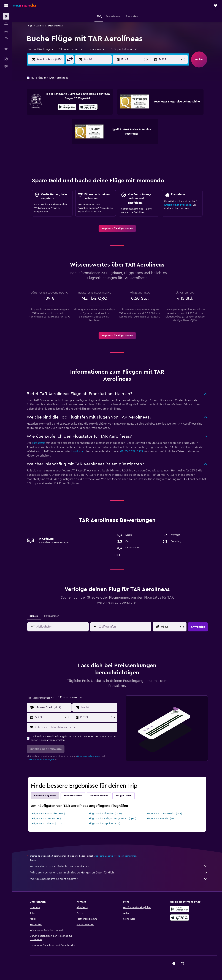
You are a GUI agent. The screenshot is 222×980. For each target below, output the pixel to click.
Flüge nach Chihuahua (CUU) (105, 814)
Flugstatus (39, 443)
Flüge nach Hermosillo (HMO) (48, 814)
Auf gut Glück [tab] (124, 796)
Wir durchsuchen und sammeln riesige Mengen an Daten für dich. (119, 873)
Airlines (40, 26)
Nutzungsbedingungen (89, 756)
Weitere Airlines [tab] (99, 796)
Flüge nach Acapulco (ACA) (105, 824)
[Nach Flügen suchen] (6, 16)
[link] (117, 229)
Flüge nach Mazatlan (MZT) (162, 819)
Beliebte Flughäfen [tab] (45, 796)
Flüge (29, 26)
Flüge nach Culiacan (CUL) (47, 824)
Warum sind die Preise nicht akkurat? (119, 879)
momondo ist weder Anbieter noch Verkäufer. (119, 866)
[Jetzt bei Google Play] (67, 107)
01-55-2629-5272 (132, 451)
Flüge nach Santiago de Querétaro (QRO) (113, 819)
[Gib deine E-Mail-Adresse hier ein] (75, 727)
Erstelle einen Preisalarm (178, 205)
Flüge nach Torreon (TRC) (46, 819)
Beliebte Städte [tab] (73, 796)
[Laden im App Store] (88, 107)
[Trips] (6, 49)
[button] (6, 6)
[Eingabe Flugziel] (101, 59)
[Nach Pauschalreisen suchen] (6, 39)
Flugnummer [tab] (51, 616)
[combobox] (40, 49)
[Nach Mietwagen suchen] (6, 31)
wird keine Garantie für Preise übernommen (115, 856)
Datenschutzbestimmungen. (40, 759)
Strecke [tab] (34, 616)
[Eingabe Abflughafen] (54, 59)
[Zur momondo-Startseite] (24, 5)
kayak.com (78, 451)
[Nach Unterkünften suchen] (6, 24)
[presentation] (88, 107)
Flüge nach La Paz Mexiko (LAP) (164, 814)
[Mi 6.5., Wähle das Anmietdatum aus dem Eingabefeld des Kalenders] (170, 627)
